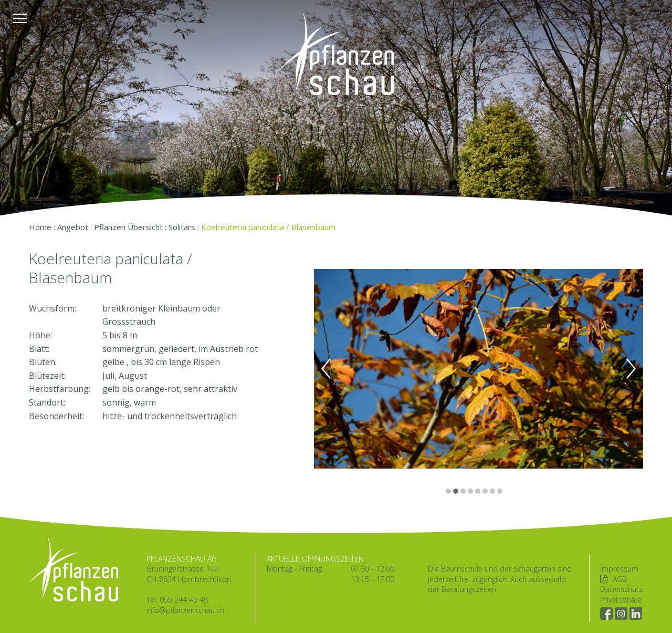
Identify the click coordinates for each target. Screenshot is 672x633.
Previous (326, 369)
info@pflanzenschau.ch (185, 610)
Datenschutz (621, 589)
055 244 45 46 (184, 600)
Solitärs (182, 227)
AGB (620, 579)
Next (631, 369)
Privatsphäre (621, 600)
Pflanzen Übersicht (128, 227)
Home (40, 227)
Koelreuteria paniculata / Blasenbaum (268, 227)
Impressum (619, 569)
